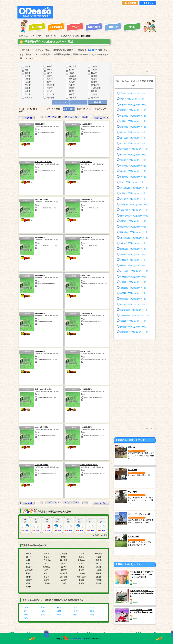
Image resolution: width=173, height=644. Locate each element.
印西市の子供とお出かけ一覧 (133, 116)
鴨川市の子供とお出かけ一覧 (133, 304)
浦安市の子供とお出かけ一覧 (133, 227)
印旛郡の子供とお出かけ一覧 (133, 277)
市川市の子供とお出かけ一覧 (133, 143)
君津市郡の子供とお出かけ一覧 (134, 332)
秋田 (26, 615)
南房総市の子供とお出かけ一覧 (134, 310)
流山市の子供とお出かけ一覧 (133, 199)
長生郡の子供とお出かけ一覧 (133, 288)
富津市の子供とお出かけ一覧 (133, 110)
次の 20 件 (102, 118)
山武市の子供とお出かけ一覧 (133, 121)
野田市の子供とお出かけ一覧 (133, 160)
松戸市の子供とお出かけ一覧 (133, 155)
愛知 (26, 618)
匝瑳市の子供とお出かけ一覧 (133, 260)
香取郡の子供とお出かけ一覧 (133, 321)
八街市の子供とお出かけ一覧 (133, 243)
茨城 (59, 611)
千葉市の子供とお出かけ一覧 (133, 94)
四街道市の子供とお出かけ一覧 (134, 232)
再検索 (98, 102)
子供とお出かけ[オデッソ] (75, 638)
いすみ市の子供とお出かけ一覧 (134, 271)
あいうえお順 (54, 109)
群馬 (43, 615)
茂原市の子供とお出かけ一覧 (133, 127)
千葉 (76, 607)
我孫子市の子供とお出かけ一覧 (134, 210)
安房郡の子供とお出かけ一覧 (133, 327)
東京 (76, 611)
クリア (79, 102)
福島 (43, 611)
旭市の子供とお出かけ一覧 (132, 182)
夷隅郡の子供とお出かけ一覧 (133, 293)
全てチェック (61, 102)
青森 (26, 607)
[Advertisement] (105, 12)
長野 (92, 615)
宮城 (43, 607)
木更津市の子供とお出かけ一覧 (134, 149)
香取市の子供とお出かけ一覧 (133, 266)
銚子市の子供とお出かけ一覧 (133, 138)
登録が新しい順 (84, 109)
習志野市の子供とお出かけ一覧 (134, 188)
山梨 (92, 607)
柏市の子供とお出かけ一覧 (132, 99)
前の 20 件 (25, 118)
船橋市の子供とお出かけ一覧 (133, 105)
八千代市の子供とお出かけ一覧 (134, 205)
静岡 (92, 611)
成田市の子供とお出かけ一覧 (133, 166)
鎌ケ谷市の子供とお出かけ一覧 (134, 216)
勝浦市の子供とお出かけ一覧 (133, 299)
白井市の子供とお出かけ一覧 (133, 249)
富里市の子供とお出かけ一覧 (133, 255)
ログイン (148, 3)
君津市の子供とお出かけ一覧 (133, 221)
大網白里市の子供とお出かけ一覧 (135, 316)
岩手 (26, 611)
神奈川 (76, 615)
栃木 (59, 607)
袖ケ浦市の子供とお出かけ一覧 (134, 238)
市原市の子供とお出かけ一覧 (133, 193)
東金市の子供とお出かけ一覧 (133, 177)
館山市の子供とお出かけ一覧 (133, 132)
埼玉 (59, 615)
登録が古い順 (101, 109)
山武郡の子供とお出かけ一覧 (133, 282)
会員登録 (130, 3)
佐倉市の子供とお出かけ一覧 (133, 171)
